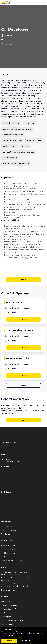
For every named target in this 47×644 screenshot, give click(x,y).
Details (24, 319)
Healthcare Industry (9, 553)
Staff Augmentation (9, 530)
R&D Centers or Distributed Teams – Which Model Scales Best (15, 573)
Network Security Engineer (12, 609)
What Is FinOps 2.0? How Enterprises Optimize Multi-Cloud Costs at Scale (15, 585)
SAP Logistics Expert (9, 602)
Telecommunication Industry (12, 561)
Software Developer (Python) (12, 620)
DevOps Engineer (8, 613)
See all (24, 385)
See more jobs (7, 624)
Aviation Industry (8, 557)
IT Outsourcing (7, 526)
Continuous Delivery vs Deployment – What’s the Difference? (16, 579)
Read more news (8, 590)
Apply (23, 280)
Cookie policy (24, 641)
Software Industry (8, 549)
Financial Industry (8, 546)
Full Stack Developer (9, 605)
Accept (9, 641)
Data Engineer (7, 617)
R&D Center (6, 534)
